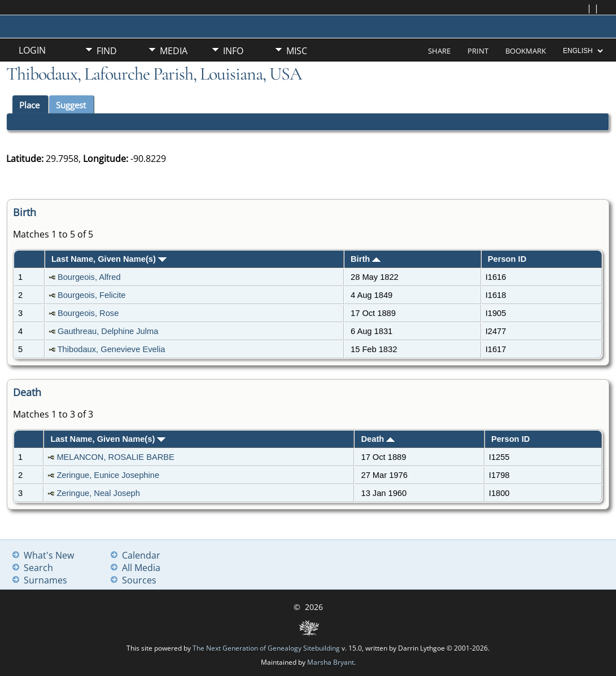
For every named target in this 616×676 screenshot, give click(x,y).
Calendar (141, 555)
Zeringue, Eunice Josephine (108, 475)
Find (107, 51)
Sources (139, 580)
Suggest (71, 105)
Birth (366, 259)
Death (378, 439)
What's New (49, 555)
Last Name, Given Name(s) (109, 259)
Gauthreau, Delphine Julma (108, 331)
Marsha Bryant (331, 662)
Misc (297, 51)
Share (439, 51)
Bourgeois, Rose (88, 313)
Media (174, 51)
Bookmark (526, 51)
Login (32, 50)
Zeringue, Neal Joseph (98, 493)
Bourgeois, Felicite (92, 295)
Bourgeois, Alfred (89, 277)
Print (478, 51)
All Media (141, 568)
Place (29, 105)
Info (233, 51)
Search (38, 568)
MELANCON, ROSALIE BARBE (115, 457)
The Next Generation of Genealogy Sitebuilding (266, 648)
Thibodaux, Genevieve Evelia (112, 349)
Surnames (45, 580)
